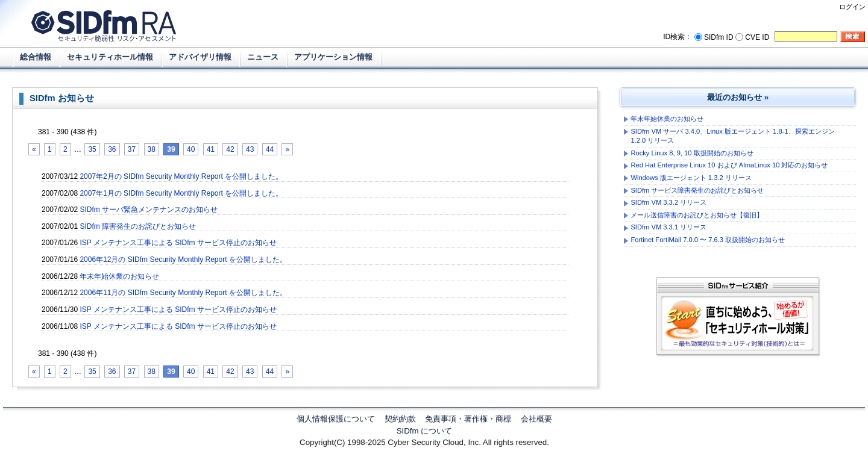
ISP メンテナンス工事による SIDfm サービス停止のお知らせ (178, 243)
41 (211, 149)
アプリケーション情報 (333, 57)
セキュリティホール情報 (110, 57)
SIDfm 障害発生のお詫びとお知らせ (138, 226)
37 (132, 149)
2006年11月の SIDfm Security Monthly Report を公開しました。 (183, 293)
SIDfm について (425, 431)
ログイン (852, 7)
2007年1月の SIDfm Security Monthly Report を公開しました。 (181, 193)
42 (230, 149)
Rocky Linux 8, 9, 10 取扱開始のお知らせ (692, 153)
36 (112, 149)
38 (152, 149)
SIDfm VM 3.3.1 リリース (668, 227)
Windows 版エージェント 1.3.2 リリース (691, 178)
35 (92, 149)
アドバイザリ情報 (200, 57)
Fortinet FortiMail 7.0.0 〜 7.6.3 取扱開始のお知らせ (708, 240)
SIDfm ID (719, 37)
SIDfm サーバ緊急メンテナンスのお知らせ (149, 210)
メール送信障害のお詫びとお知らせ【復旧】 (697, 215)
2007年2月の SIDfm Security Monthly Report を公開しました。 (181, 176)
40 (191, 149)
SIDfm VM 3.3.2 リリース (668, 202)
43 (250, 149)
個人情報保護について (336, 419)
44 (270, 149)
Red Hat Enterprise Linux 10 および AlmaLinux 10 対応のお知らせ (729, 165)
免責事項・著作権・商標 (468, 419)
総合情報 (36, 57)
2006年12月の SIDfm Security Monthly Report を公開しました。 (183, 260)
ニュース (263, 57)
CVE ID (757, 37)
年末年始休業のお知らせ (119, 276)
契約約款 (400, 419)
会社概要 (536, 419)
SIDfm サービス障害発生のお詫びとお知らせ (697, 190)
